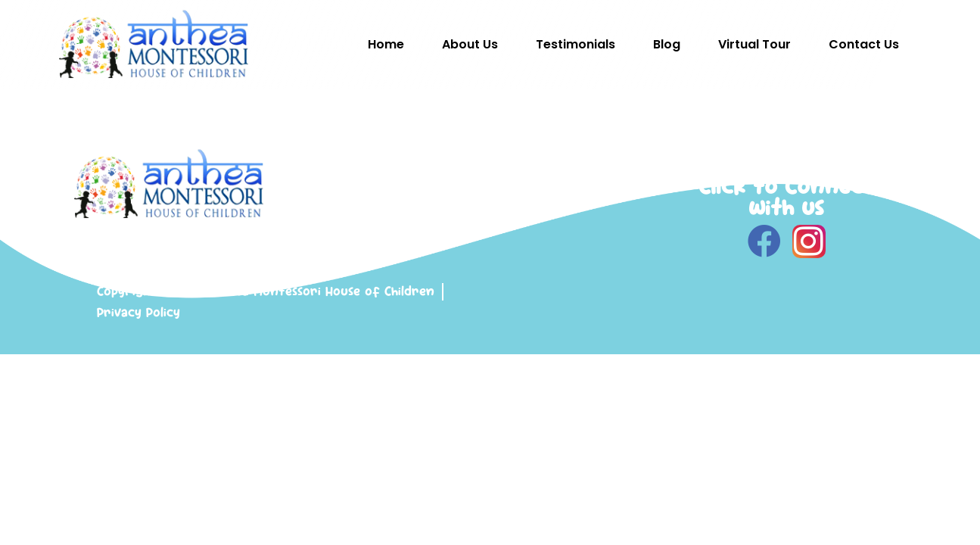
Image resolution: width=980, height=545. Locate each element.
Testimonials (576, 44)
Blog (667, 44)
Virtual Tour (754, 44)
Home (386, 44)
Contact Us (864, 44)
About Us (470, 44)
